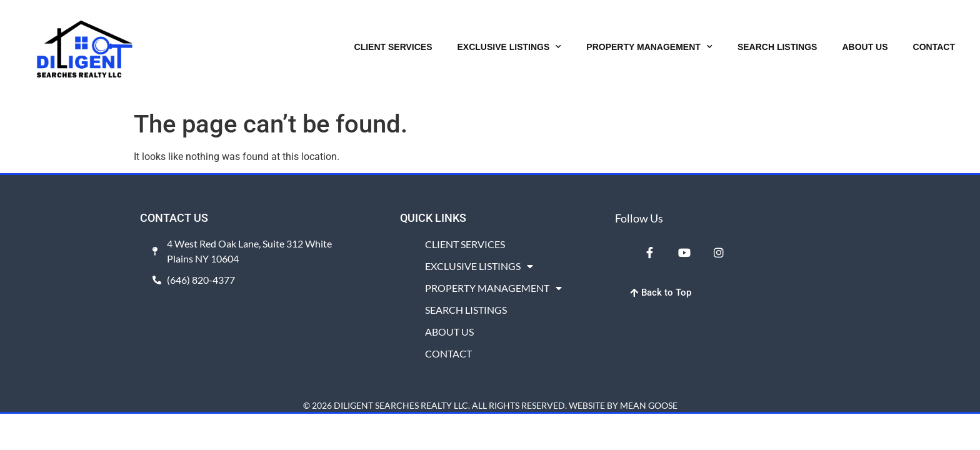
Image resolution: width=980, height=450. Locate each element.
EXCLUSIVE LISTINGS (510, 47)
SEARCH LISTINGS (777, 47)
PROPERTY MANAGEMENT (649, 47)
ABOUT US (865, 47)
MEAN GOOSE (649, 405)
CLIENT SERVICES (393, 47)
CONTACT (934, 47)
